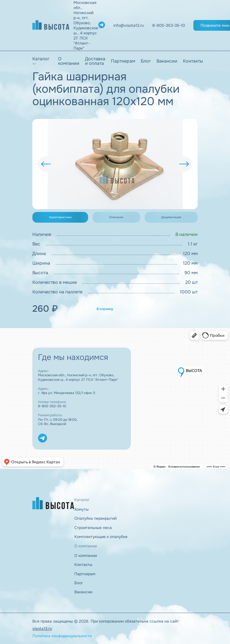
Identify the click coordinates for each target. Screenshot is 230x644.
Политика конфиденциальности (62, 636)
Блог (146, 61)
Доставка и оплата (95, 61)
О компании (69, 61)
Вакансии (167, 61)
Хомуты (81, 509)
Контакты (193, 61)
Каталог (41, 59)
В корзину (105, 309)
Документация (171, 217)
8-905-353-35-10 (52, 406)
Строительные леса (93, 528)
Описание (116, 217)
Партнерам (123, 61)
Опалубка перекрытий (95, 518)
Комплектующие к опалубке (101, 537)
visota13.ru (42, 628)
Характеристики (60, 217)
